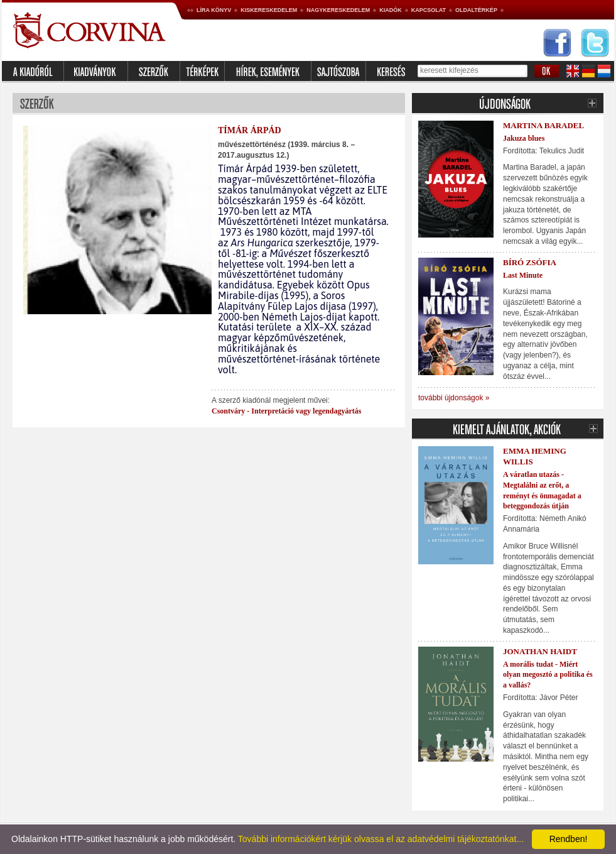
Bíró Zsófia (530, 262)
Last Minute (523, 275)
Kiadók (391, 10)
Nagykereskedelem (338, 10)
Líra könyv (214, 10)
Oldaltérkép (476, 10)
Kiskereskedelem (269, 10)
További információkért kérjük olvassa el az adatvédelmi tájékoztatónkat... (381, 839)
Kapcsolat (429, 10)
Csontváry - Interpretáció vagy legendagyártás (286, 411)
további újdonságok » (454, 398)
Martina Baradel (543, 125)
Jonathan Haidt (540, 651)
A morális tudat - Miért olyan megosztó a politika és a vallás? (548, 675)
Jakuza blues (524, 138)
